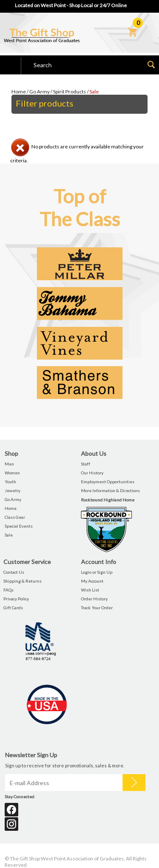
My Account (92, 581)
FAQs (8, 590)
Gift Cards (13, 608)
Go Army (39, 92)
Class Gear (15, 517)
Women (12, 473)
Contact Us (14, 572)
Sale (94, 92)
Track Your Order (97, 608)
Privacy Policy (16, 599)
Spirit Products (70, 92)
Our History (92, 473)
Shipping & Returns (22, 581)
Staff (86, 464)
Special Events (19, 526)
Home (19, 92)
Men (9, 464)
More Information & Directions (110, 490)
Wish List (90, 590)
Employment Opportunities (108, 482)
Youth (10, 482)
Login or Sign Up (97, 572)
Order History (94, 599)
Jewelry (13, 490)
